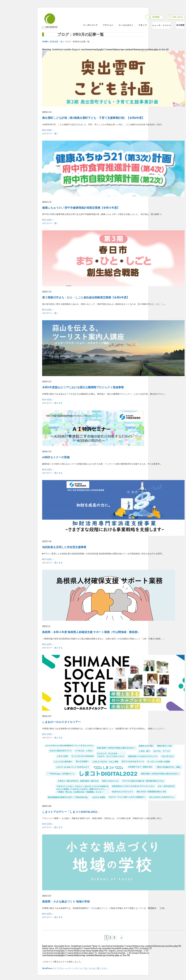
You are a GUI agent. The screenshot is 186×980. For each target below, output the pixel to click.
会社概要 (180, 25)
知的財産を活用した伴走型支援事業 (64, 547)
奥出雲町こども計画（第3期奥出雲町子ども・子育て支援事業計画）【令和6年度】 (93, 118)
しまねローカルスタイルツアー (61, 722)
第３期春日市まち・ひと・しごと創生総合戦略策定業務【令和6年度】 (86, 298)
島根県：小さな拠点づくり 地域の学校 (66, 902)
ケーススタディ (126, 25)
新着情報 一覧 (56, 42)
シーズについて (90, 25)
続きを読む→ (48, 130)
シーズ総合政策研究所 (50, 24)
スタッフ (143, 25)
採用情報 (154, 17)
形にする (58, 403)
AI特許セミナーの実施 (56, 457)
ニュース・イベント (161, 25)
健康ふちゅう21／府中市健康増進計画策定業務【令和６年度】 (81, 208)
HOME (45, 42)
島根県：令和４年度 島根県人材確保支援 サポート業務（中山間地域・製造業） (91, 632)
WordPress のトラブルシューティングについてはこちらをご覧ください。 (76, 968)
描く (56, 133)
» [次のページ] (121, 938)
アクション (108, 25)
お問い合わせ (176, 17)
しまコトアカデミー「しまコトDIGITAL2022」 (71, 812)
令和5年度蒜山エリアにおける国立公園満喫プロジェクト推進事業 (83, 387)
